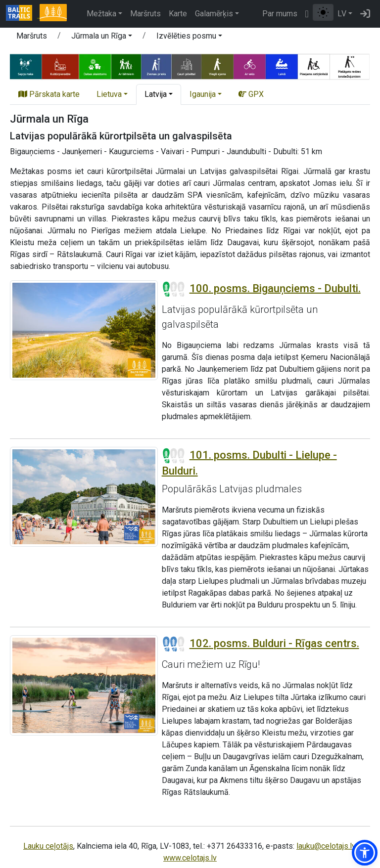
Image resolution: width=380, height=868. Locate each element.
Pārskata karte (49, 94)
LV (342, 14)
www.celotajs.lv (190, 858)
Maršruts (145, 14)
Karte (178, 14)
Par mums (280, 14)
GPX (251, 94)
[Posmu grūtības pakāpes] (174, 289)
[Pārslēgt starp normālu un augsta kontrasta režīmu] (323, 12)
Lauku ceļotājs (48, 846)
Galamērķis (214, 14)
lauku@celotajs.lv (326, 846)
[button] (102, 38)
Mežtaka (101, 14)
